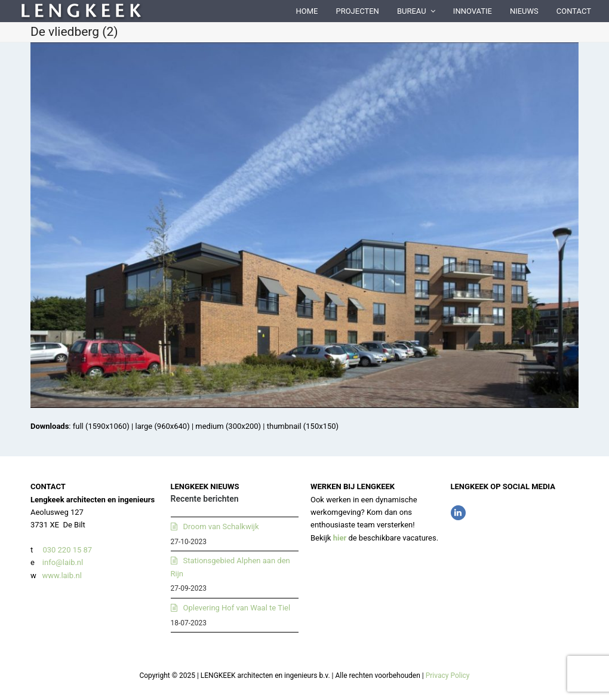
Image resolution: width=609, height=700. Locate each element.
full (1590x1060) (101, 426)
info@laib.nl (63, 562)
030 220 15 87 (67, 550)
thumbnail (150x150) (303, 426)
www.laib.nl (61, 575)
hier (340, 538)
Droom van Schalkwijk (221, 526)
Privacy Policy (448, 676)
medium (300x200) (228, 426)
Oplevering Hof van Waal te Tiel (237, 608)
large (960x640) (162, 426)
